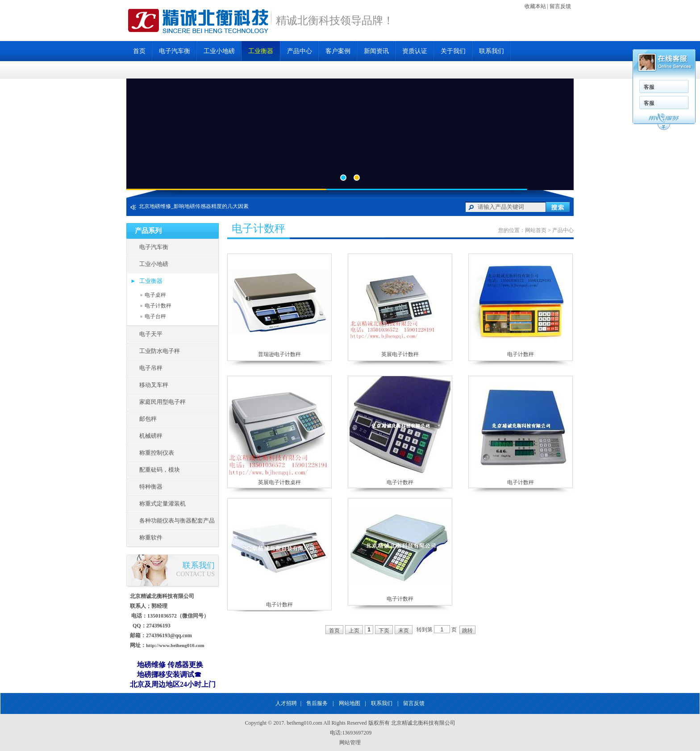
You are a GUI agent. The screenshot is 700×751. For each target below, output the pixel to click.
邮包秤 (148, 419)
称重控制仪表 (157, 453)
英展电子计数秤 (400, 354)
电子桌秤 (155, 295)
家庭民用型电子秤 (162, 402)
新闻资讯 (376, 51)
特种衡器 (151, 487)
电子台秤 (155, 316)
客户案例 (338, 51)
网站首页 (536, 230)
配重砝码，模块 (160, 470)
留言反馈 (560, 6)
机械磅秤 (151, 436)
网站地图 (350, 703)
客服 (649, 87)
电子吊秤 (151, 368)
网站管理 (350, 743)
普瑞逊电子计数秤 (279, 354)
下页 (384, 631)
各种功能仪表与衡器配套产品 (177, 521)
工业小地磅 (219, 51)
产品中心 (300, 51)
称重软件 (151, 537)
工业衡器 (261, 51)
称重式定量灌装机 (162, 504)
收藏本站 (535, 6)
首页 (139, 51)
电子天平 (151, 334)
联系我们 (492, 51)
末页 (404, 631)
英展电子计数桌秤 (279, 482)
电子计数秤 (158, 306)
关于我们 (453, 51)
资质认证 (415, 51)
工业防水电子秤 (160, 351)
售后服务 (317, 703)
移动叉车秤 (154, 385)
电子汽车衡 (175, 51)
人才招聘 (286, 703)
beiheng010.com (304, 723)
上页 (354, 631)
